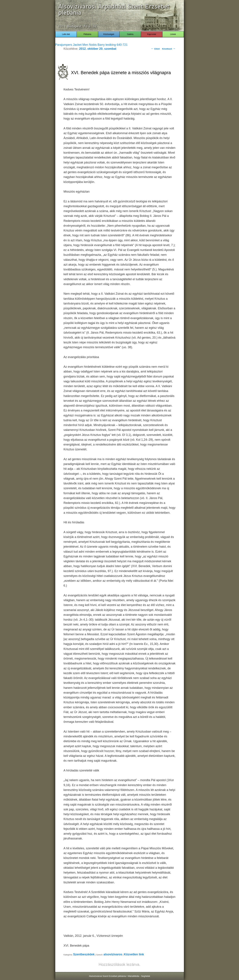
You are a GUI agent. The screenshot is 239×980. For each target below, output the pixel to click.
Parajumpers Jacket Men (72, 45)
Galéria (130, 34)
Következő (169, 49)
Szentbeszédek (84, 954)
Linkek (173, 34)
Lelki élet (66, 34)
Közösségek (109, 34)
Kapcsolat (152, 34)
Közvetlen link (134, 954)
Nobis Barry (97, 45)
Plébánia (87, 34)
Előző (155, 49)
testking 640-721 (117, 45)
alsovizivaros (113, 954)
